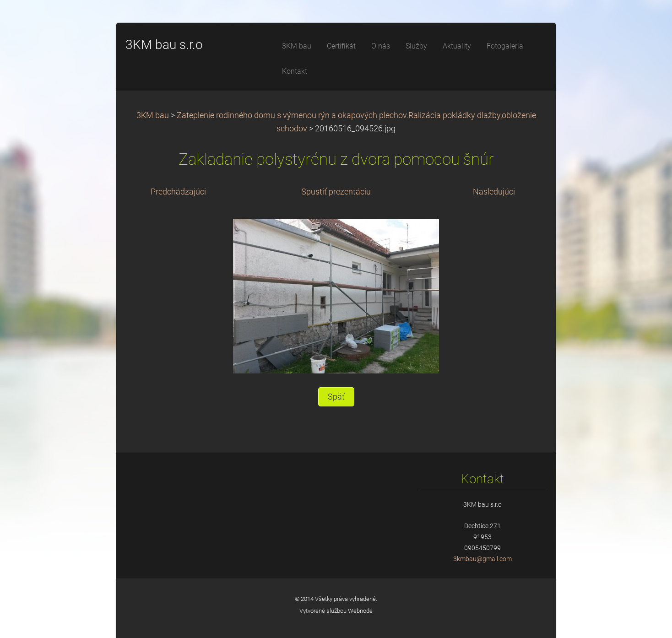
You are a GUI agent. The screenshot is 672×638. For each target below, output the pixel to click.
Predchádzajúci (178, 192)
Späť (336, 397)
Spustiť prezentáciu (336, 192)
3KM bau (153, 115)
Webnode (360, 611)
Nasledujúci (494, 192)
